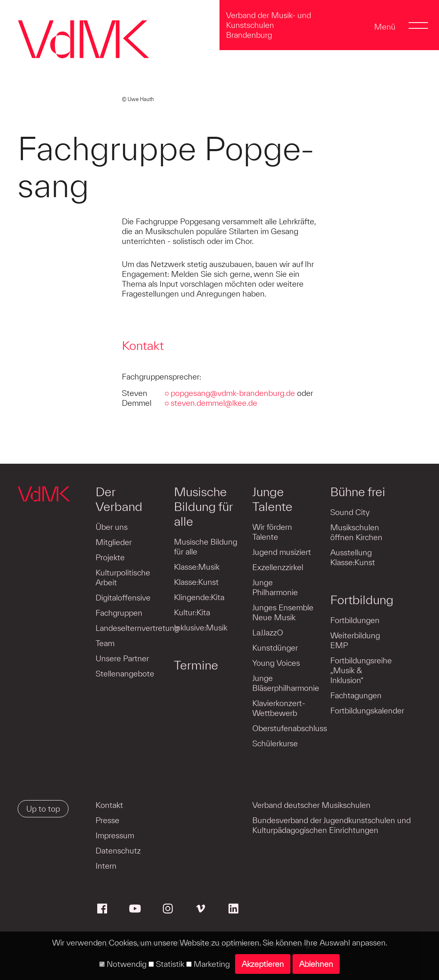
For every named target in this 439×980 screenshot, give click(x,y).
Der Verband (119, 499)
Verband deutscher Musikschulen (311, 805)
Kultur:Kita (192, 612)
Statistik (166, 964)
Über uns (112, 527)
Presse (107, 820)
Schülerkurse (275, 743)
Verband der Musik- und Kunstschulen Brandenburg (269, 25)
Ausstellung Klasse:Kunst (353, 557)
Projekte (110, 557)
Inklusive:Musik (201, 628)
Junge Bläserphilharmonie (286, 683)
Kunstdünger (275, 648)
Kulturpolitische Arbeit (123, 577)
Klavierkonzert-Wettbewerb (279, 708)
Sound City (350, 512)
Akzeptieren (263, 964)
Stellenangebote (125, 674)
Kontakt (109, 805)
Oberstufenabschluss (290, 728)
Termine (196, 665)
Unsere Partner (122, 658)
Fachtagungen (356, 695)
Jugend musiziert (282, 552)
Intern (106, 866)
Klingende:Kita (199, 597)
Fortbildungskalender (367, 711)
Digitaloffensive (123, 598)
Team (105, 643)
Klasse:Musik (197, 567)
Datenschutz (118, 851)
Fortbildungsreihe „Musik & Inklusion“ (361, 670)
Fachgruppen (119, 613)
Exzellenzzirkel (278, 567)
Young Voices (276, 663)
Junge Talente (272, 499)
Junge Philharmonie (275, 587)
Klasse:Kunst (196, 582)
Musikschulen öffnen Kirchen (356, 532)
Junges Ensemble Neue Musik (283, 612)
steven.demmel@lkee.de (214, 403)
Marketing (208, 964)
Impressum (115, 835)
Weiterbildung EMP (355, 640)
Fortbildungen (355, 620)
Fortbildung (362, 600)
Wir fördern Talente (272, 532)
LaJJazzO (268, 633)
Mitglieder (114, 542)
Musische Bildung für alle (203, 506)
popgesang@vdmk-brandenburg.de (233, 393)
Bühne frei (358, 492)
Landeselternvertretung (137, 628)
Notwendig (123, 964)
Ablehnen (316, 964)
